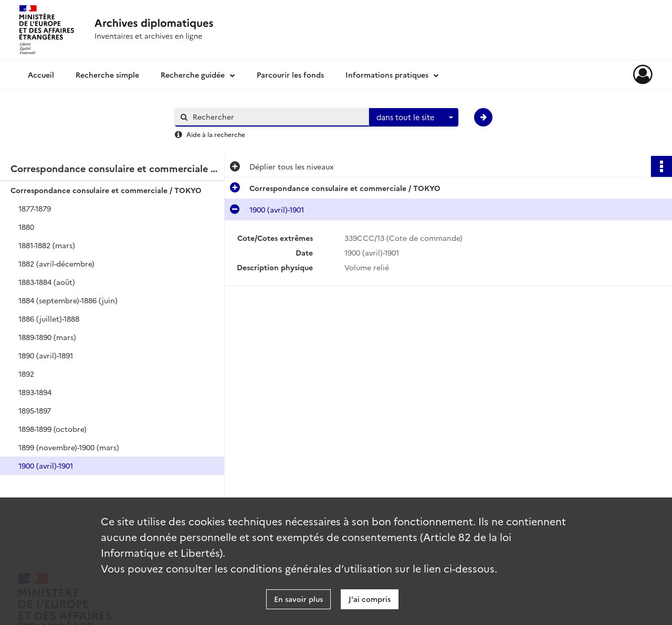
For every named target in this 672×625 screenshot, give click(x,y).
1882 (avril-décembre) (56, 263)
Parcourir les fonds (290, 75)
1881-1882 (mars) (47, 245)
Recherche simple (107, 75)
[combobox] (414, 118)
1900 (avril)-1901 (46, 465)
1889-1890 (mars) (47, 337)
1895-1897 (35, 410)
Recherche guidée (193, 75)
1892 (26, 374)
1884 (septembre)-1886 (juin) (68, 300)
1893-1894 (35, 392)
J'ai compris (370, 599)
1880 (26, 227)
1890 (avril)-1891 (46, 355)
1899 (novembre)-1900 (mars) (69, 447)
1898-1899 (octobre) (52, 429)
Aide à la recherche (216, 134)
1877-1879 (35, 208)
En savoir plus (298, 599)
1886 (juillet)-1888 (49, 319)
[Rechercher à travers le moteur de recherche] (277, 117)
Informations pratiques (387, 75)
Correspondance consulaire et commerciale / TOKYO (106, 190)
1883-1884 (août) (47, 282)
